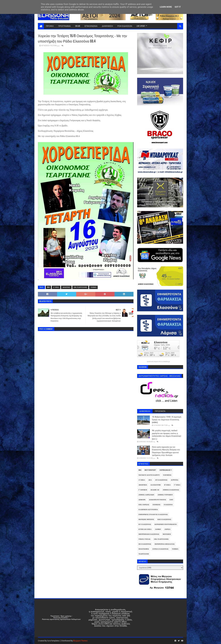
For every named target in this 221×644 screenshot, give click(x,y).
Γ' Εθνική (143, 490)
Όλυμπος (167, 475)
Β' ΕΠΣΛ (167, 485)
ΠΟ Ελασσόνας (145, 544)
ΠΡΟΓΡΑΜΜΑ (64, 26)
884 (48, 287)
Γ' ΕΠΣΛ (177, 485)
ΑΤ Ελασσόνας (161, 480)
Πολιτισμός (144, 549)
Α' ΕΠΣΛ (56, 287)
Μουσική (167, 534)
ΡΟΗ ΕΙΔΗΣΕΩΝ (125, 26)
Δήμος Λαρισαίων (146, 495)
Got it (178, 7)
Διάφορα (142, 500)
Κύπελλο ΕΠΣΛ (145, 529)
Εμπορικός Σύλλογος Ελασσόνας (153, 514)
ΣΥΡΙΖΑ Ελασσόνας (160, 549)
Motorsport (150, 470)
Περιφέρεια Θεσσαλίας (165, 544)
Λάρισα (167, 529)
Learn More (166, 7)
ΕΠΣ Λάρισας (144, 505)
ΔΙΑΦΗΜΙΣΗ (107, 26)
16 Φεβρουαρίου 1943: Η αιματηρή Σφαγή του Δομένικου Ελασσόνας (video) (167, 420)
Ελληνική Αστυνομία (148, 510)
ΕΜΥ (171, 500)
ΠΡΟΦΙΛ (50, 26)
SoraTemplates (53, 641)
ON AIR (78, 26)
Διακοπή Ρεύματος (158, 500)
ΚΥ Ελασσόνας (145, 524)
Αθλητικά (66, 287)
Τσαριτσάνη (144, 554)
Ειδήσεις (157, 505)
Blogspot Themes (80, 641)
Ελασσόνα (168, 505)
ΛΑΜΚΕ (158, 529)
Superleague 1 (166, 470)
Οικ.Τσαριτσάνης (80, 287)
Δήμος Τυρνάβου (165, 495)
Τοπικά (93, 287)
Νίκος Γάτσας (144, 539)
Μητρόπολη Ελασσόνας (149, 534)
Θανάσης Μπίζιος (146, 519)
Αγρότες (175, 480)
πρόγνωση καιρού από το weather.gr (158, 362)
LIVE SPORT (141, 26)
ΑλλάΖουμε (156, 485)
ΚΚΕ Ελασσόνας (164, 519)
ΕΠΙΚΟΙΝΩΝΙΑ (91, 26)
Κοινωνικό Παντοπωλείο (166, 524)
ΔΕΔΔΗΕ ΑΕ (155, 490)
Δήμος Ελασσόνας (171, 490)
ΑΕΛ (150, 480)
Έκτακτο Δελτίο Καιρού (149, 475)
